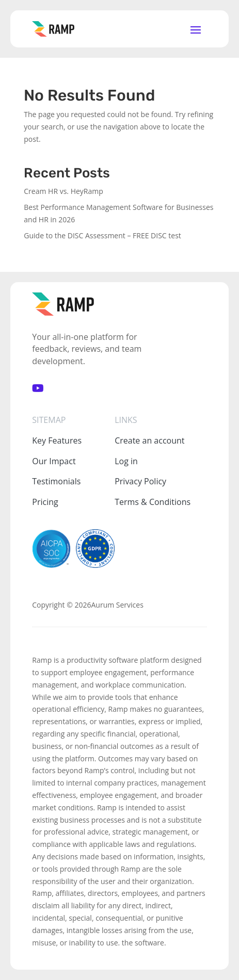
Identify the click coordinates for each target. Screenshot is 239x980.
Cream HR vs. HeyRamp (63, 191)
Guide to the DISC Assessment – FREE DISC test (102, 235)
